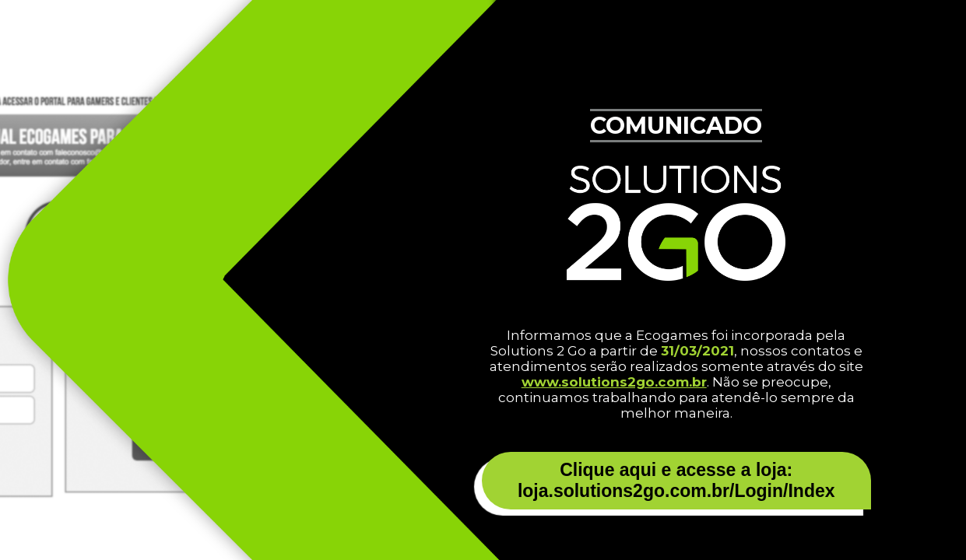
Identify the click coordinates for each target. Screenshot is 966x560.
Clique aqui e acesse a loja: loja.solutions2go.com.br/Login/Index (676, 480)
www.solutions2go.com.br (614, 382)
